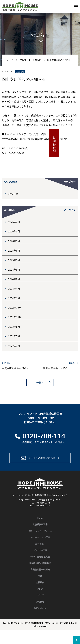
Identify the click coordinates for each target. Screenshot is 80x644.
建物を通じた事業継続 (40, 563)
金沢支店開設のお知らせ (15, 368)
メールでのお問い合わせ (42, 458)
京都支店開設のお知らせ (57, 368)
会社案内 (40, 582)
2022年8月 (14, 327)
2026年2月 (14, 241)
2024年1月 (14, 298)
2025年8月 (14, 251)
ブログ (41, 595)
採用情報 (40, 602)
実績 (40, 576)
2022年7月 (14, 336)
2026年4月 (14, 222)
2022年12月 (15, 317)
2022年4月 (14, 346)
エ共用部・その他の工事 (41, 547)
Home (40, 518)
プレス (40, 589)
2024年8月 (14, 279)
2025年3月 (14, 260)
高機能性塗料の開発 (40, 570)
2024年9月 (14, 270)
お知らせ (13, 194)
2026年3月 (14, 231)
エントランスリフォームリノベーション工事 (41, 534)
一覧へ (40, 382)
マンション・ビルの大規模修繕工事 (29, 623)
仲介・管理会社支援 (40, 557)
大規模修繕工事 (40, 524)
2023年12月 (15, 308)
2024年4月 (14, 289)
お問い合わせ (75, 141)
